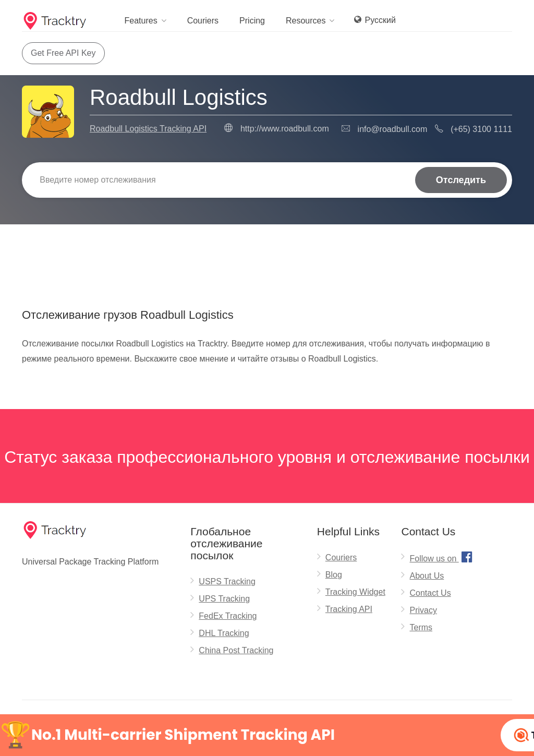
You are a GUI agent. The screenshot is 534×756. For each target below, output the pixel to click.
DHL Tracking (224, 633)
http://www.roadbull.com (285, 129)
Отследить (461, 180)
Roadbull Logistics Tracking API (148, 129)
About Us (427, 576)
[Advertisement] (267, 251)
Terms (421, 627)
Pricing (252, 21)
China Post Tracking (236, 650)
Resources (306, 21)
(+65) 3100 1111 (481, 129)
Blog (334, 575)
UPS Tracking (224, 599)
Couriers (203, 21)
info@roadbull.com (393, 129)
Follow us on (442, 557)
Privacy (423, 610)
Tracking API (349, 609)
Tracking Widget (355, 592)
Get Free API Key (63, 53)
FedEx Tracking (228, 616)
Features (141, 21)
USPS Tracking (227, 581)
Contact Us (430, 593)
